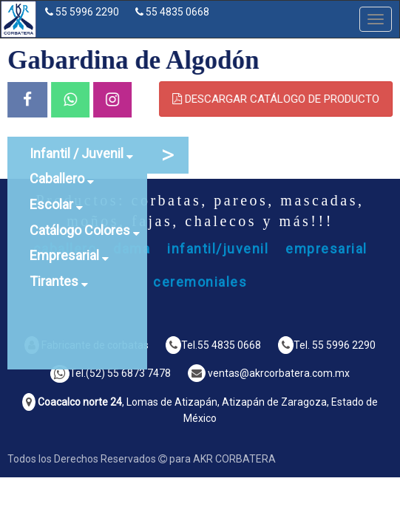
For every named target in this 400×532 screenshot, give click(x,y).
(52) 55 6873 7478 (128, 373)
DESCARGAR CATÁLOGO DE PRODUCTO (279, 99)
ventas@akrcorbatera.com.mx (279, 373)
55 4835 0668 (177, 12)
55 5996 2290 (87, 12)
